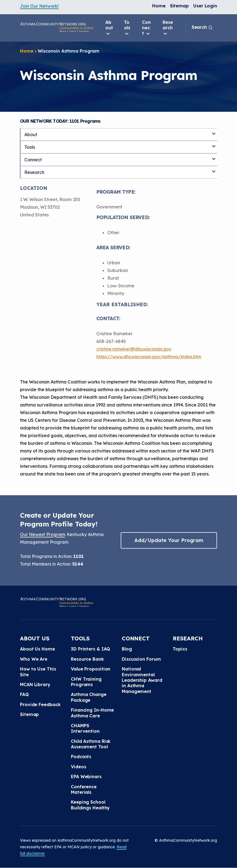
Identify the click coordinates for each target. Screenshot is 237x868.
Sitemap (179, 6)
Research (168, 28)
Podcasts (81, 757)
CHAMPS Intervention (85, 728)
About (109, 28)
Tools (127, 28)
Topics (180, 649)
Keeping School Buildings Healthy (90, 805)
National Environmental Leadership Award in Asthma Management (142, 680)
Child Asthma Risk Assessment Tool (91, 744)
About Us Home (37, 649)
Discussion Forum (141, 659)
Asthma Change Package (89, 697)
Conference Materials (84, 789)
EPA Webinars (86, 777)
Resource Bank (87, 659)
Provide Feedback (40, 704)
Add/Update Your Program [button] (169, 540)
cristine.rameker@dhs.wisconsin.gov (134, 349)
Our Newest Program (42, 534)
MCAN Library (35, 684)
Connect (146, 28)
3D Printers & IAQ (90, 649)
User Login (205, 6)
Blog (127, 649)
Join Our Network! (39, 6)
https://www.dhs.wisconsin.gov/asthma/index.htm (149, 357)
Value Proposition (91, 669)
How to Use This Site (38, 672)
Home (159, 6)
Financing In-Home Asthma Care (92, 713)
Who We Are (34, 659)
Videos (78, 767)
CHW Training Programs (86, 682)
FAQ (24, 694)
